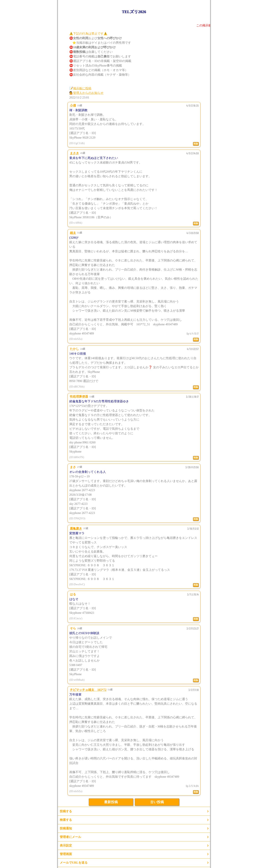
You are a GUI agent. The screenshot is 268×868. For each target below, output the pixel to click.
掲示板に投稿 (82, 88)
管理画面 (66, 854)
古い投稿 (157, 802)
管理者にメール (70, 837)
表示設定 (66, 845)
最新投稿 (111, 802)
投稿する (66, 811)
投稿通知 (66, 828)
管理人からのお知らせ (88, 93)
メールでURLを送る (74, 863)
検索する (66, 820)
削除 (196, 144)
